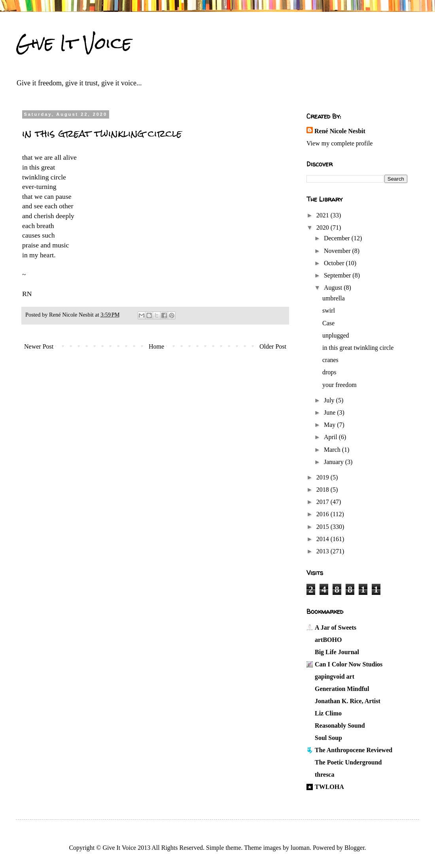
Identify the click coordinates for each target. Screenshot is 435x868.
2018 (323, 490)
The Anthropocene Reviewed (354, 750)
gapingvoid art (335, 676)
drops (329, 372)
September (338, 275)
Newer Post (39, 346)
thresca (324, 775)
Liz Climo (328, 713)
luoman (300, 848)
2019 (323, 477)
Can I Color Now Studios (349, 664)
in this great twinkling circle (358, 348)
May (330, 425)
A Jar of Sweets (336, 627)
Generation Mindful (342, 689)
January (335, 462)
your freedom (339, 385)
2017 (323, 502)
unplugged (336, 335)
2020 (323, 227)
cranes (330, 360)
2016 (323, 514)
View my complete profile (339, 143)
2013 (323, 551)
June (330, 412)
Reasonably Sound (340, 726)
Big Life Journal (337, 652)
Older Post (273, 346)
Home (156, 346)
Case (328, 323)
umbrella (334, 298)
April (331, 437)
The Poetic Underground (348, 762)
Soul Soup (328, 738)
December (338, 238)
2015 (323, 527)
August (334, 288)
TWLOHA (329, 787)
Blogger (355, 848)
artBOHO (328, 640)
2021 (323, 215)
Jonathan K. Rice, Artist (348, 701)
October (335, 263)
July (330, 400)
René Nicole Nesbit (340, 131)
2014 (323, 539)
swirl (329, 310)
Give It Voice (74, 43)
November (338, 251)
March (333, 450)
